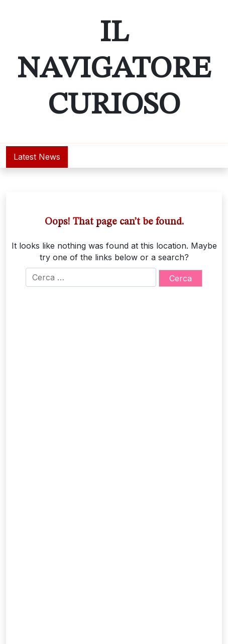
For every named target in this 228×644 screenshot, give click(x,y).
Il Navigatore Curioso (114, 69)
